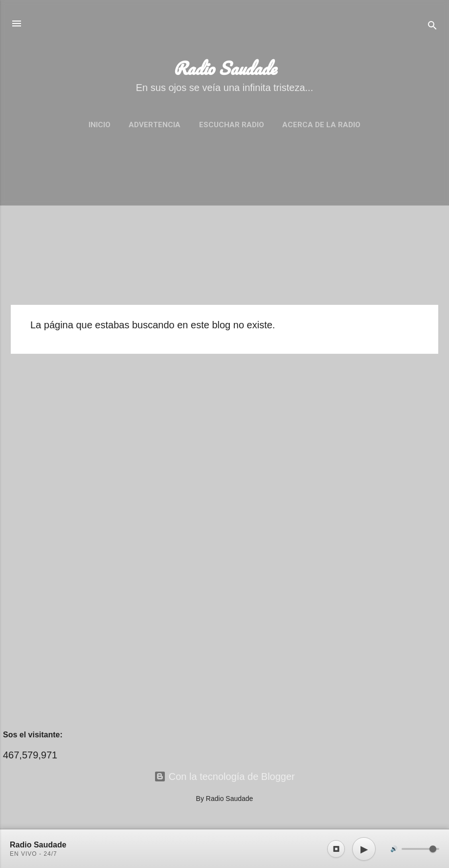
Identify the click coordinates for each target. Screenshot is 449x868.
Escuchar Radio (232, 125)
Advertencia (155, 125)
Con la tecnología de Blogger (224, 777)
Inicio (100, 125)
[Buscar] (432, 27)
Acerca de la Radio (321, 125)
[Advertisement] (224, 228)
